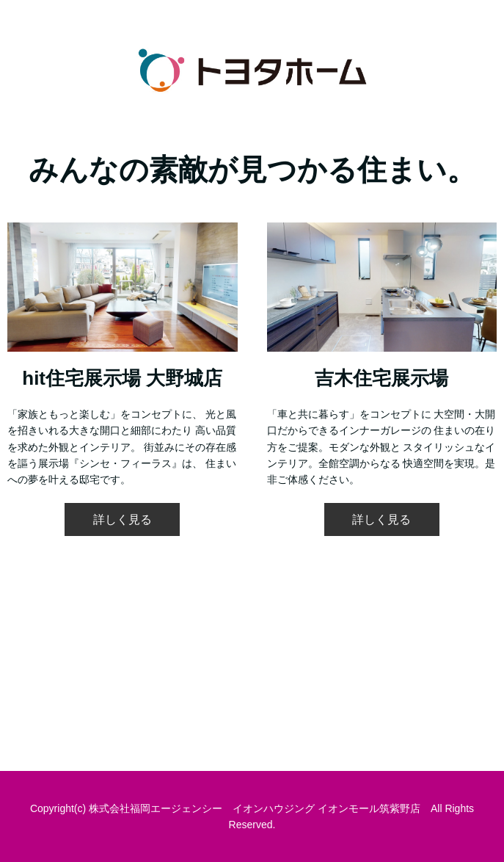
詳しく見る (123, 519)
